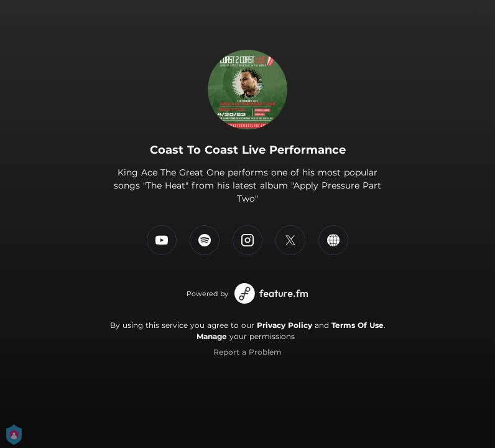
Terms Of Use (358, 325)
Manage (212, 336)
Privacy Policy (285, 325)
